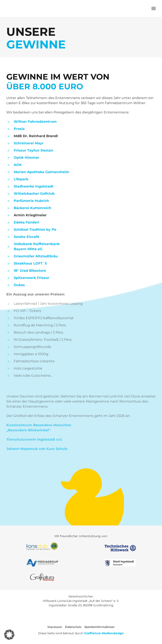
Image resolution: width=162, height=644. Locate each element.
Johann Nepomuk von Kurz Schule (37, 449)
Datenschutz (73, 627)
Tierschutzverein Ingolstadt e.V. (34, 439)
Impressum (55, 627)
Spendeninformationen (99, 627)
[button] (154, 8)
